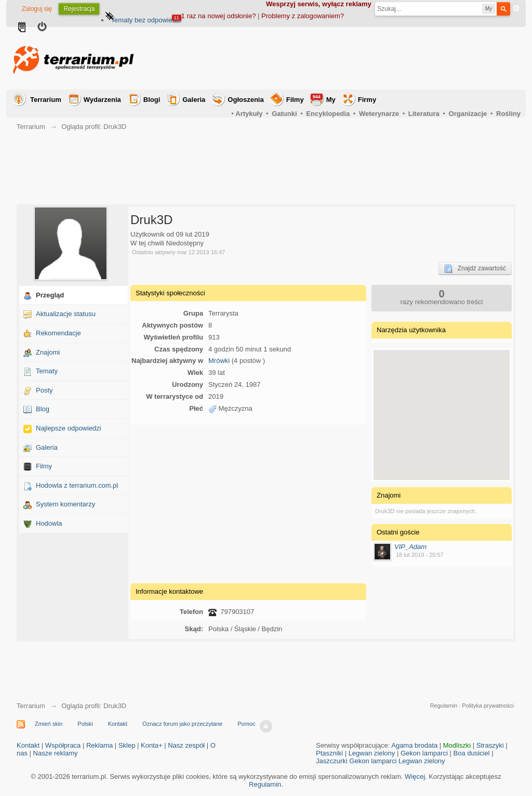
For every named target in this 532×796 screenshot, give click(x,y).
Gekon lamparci (424, 753)
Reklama (99, 745)
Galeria (194, 100)
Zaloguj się (37, 9)
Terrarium (46, 100)
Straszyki (490, 745)
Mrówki (219, 361)
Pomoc (246, 724)
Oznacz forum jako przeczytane (182, 724)
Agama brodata (414, 745)
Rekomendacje (58, 333)
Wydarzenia (102, 100)
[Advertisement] (331, 58)
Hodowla (49, 523)
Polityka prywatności (488, 706)
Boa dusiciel (472, 753)
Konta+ (152, 745)
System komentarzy (65, 504)
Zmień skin (49, 724)
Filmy (295, 100)
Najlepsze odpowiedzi (69, 428)
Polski (85, 724)
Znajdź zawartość (475, 269)
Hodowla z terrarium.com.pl (77, 485)
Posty (44, 390)
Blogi (152, 100)
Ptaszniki (329, 753)
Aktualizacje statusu (66, 314)
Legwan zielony (372, 753)
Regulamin (444, 706)
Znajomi (48, 352)
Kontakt (118, 724)
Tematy (47, 371)
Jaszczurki (332, 761)
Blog (43, 409)
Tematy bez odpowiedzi (146, 20)
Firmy (367, 100)
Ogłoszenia (245, 100)
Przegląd (50, 295)
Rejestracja (79, 9)
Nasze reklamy (56, 753)
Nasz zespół (186, 745)
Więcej (415, 777)
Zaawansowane (516, 8)
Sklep (127, 745)
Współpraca (63, 745)
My (323, 99)
